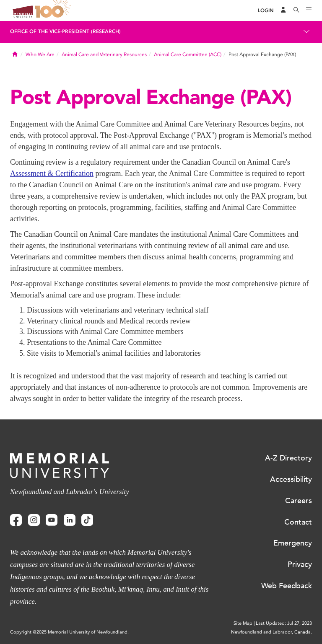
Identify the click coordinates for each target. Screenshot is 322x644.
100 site (55, 10)
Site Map (243, 623)
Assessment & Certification (52, 173)
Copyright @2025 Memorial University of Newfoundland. (69, 632)
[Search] (296, 10)
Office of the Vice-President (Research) (65, 31)
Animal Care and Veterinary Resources (104, 54)
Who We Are (40, 54)
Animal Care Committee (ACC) (188, 54)
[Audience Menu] (283, 10)
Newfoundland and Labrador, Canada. (271, 632)
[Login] (266, 11)
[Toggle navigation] (309, 10)
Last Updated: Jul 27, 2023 (284, 623)
